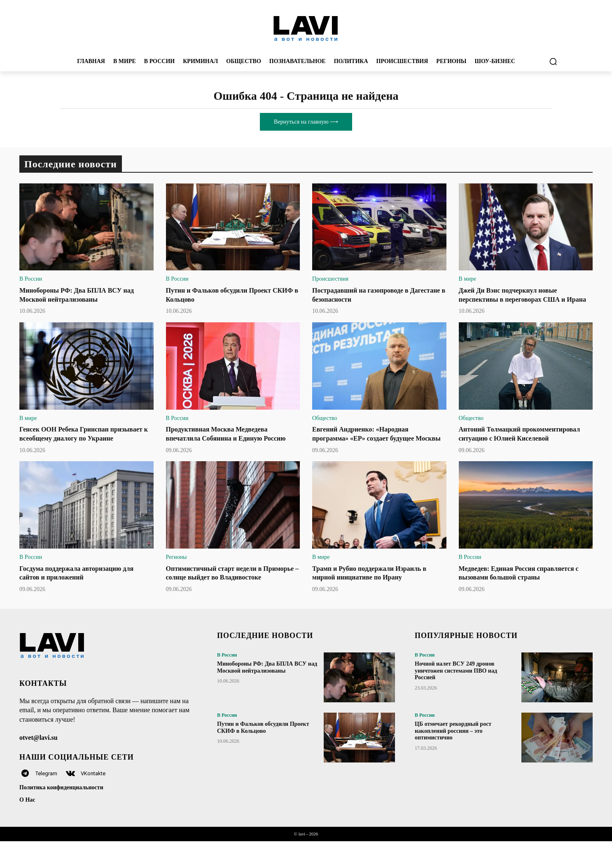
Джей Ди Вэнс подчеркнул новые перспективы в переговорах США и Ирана (519, 299)
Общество (325, 427)
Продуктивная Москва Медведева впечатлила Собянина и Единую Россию (223, 447)
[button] (553, 61)
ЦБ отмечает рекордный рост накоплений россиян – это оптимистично (453, 758)
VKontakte (93, 800)
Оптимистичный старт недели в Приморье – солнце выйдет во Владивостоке (220, 595)
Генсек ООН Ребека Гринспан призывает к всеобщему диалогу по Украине (79, 447)
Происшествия (330, 279)
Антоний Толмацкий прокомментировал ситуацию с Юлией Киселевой (524, 447)
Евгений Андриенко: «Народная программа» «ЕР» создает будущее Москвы (369, 447)
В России (31, 279)
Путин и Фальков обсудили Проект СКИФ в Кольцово (263, 754)
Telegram (46, 800)
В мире (467, 279)
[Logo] (306, 28)
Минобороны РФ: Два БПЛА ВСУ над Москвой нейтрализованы (267, 694)
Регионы (176, 575)
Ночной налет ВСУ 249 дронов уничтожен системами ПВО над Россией (456, 698)
